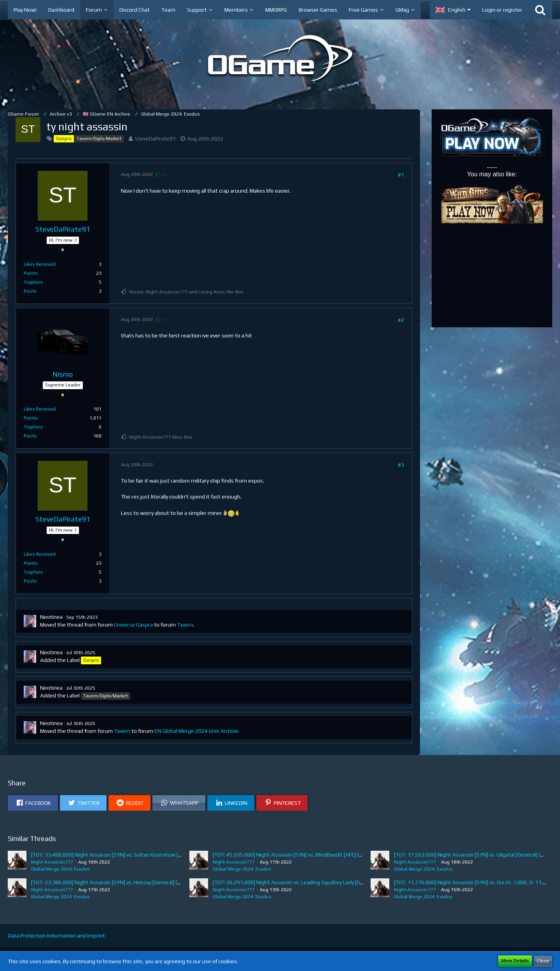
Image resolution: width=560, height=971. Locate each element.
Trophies (33, 282)
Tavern (185, 625)
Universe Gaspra (133, 625)
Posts (30, 291)
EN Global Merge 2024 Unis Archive (196, 731)
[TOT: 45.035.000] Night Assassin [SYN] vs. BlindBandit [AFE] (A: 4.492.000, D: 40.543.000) (320, 855)
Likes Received (40, 264)
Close (543, 961)
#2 (401, 320)
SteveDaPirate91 (155, 139)
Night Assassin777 (52, 862)
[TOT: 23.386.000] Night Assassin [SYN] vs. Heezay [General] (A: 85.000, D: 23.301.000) (134, 882)
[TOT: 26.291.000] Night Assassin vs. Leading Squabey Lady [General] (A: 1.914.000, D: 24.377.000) (330, 882)
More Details (515, 961)
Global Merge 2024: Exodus (60, 869)
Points (31, 273)
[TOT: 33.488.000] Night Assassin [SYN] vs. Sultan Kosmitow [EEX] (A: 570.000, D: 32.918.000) (143, 855)
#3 (401, 465)
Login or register (502, 10)
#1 (401, 175)
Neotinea (51, 617)
